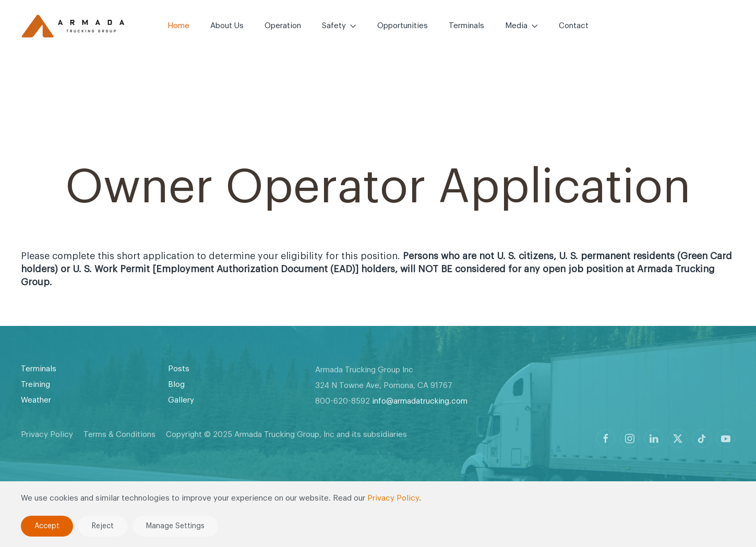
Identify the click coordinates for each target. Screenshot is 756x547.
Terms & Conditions (119, 435)
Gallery (181, 400)
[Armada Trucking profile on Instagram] (630, 439)
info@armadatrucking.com (420, 401)
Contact (574, 26)
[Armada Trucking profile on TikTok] (702, 439)
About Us (227, 26)
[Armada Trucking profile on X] (678, 439)
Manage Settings (175, 526)
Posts (179, 369)
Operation (283, 26)
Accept (47, 526)
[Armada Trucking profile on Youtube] (726, 439)
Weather (36, 400)
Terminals (466, 26)
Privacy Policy (47, 435)
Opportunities (403, 26)
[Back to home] (73, 26)
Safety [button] (339, 26)
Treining (35, 385)
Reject (103, 526)
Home (178, 26)
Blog (176, 385)
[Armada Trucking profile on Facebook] (606, 439)
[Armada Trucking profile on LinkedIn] (654, 439)
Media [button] (521, 26)
